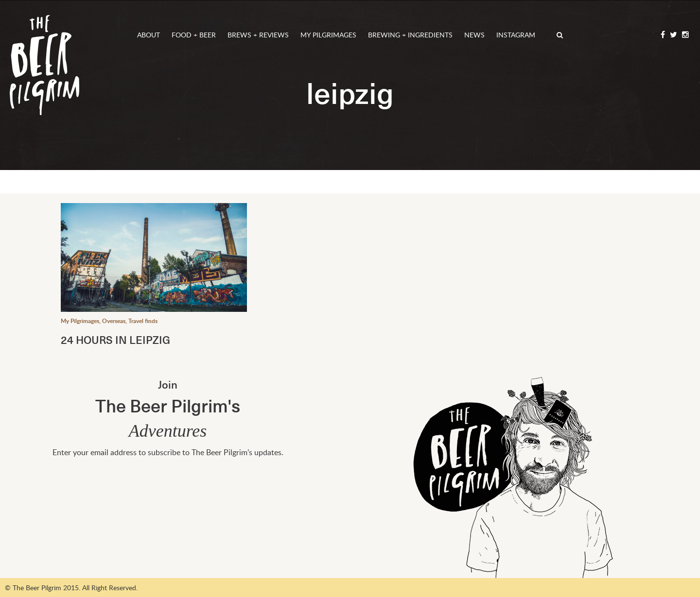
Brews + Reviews (258, 35)
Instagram (516, 35)
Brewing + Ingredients (410, 35)
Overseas (114, 321)
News (474, 35)
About (149, 35)
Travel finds (143, 321)
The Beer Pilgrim (44, 65)
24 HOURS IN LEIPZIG (115, 339)
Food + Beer (194, 35)
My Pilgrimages (328, 35)
